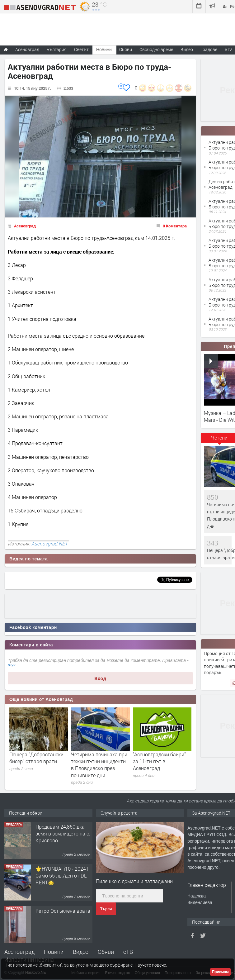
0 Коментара (175, 226)
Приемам (220, 972)
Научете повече (150, 965)
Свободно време (156, 49)
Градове (209, 49)
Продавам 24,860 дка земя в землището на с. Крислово (63, 834)
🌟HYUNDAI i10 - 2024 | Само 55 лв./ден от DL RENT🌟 (62, 876)
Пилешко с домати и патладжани (134, 881)
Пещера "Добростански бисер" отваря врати (36, 758)
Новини (104, 49)
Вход (100, 678)
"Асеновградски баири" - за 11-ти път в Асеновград (161, 761)
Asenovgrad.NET (49, 544)
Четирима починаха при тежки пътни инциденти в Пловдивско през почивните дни (99, 765)
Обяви (106, 952)
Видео (81, 952)
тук (12, 665)
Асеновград (25, 226)
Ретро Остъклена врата (63, 911)
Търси (106, 909)
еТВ (128, 952)
